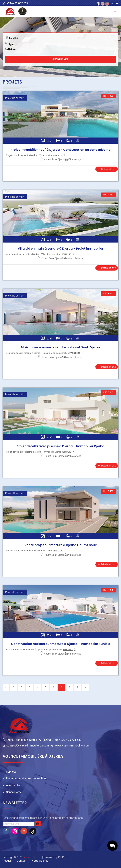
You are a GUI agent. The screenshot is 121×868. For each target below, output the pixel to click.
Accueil (7, 861)
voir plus (58, 155)
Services (11, 772)
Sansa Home (14, 792)
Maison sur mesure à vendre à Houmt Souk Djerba (60, 347)
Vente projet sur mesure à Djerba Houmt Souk (60, 545)
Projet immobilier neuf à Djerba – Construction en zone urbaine (60, 150)
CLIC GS (63, 857)
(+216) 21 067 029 (15, 3)
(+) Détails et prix (107, 169)
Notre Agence (40, 861)
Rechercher (61, 59)
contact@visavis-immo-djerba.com (28, 746)
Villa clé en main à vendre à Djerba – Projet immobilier (60, 248)
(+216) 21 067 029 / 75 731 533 (62, 740)
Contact (22, 861)
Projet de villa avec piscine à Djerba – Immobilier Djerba (60, 446)
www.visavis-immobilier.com (72, 746)
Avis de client (14, 785)
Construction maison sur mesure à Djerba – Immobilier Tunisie (61, 644)
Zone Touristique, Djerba (22, 740)
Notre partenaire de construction (26, 778)
